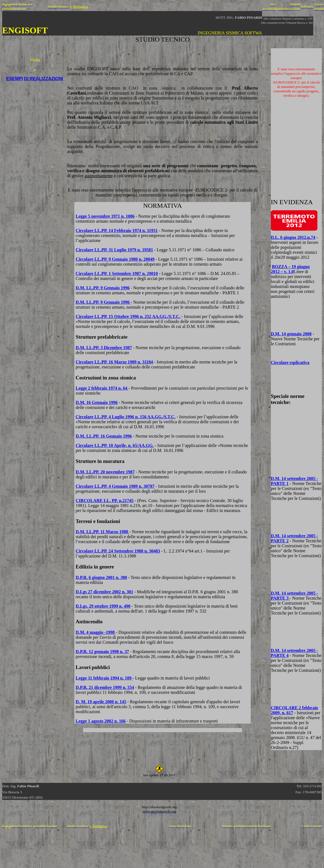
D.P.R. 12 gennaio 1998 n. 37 (102, 652)
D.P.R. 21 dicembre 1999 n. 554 (105, 687)
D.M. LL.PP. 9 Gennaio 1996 (103, 288)
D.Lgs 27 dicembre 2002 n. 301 (104, 592)
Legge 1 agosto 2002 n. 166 (101, 721)
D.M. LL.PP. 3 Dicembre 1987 (104, 348)
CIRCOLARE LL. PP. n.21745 (105, 501)
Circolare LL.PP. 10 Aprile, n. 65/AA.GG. (115, 445)
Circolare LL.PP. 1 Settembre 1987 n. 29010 (117, 273)
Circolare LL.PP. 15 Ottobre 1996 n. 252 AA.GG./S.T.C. (128, 316)
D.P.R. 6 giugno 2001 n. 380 (101, 577)
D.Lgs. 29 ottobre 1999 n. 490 (103, 606)
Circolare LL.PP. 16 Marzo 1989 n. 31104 (114, 362)
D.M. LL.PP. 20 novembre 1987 (105, 472)
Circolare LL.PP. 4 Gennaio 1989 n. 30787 (115, 486)
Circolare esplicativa (290, 362)
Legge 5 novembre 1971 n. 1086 (105, 216)
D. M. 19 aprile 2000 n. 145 (101, 702)
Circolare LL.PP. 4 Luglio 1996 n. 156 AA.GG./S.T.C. (126, 417)
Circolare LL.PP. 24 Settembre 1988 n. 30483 (118, 551)
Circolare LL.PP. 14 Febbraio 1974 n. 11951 (117, 231)
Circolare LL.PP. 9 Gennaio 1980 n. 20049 (115, 259)
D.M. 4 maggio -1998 (96, 632)
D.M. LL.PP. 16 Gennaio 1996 (104, 436)
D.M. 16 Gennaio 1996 (97, 402)
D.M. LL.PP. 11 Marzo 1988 (103, 532)
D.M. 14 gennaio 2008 (291, 334)
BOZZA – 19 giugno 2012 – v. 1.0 (290, 269)
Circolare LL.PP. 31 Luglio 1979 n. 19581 (114, 250)
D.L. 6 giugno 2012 (293, 237)
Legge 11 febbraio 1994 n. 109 (104, 678)
